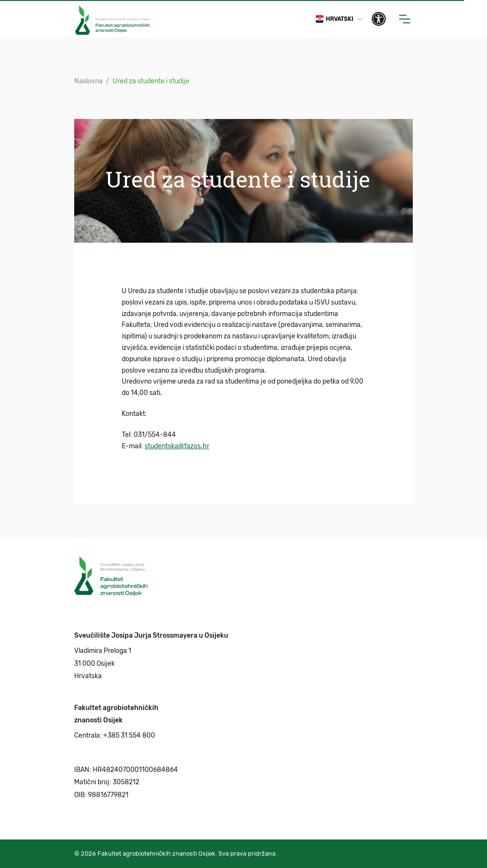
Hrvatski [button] (335, 19)
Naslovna (88, 81)
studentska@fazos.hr (177, 446)
